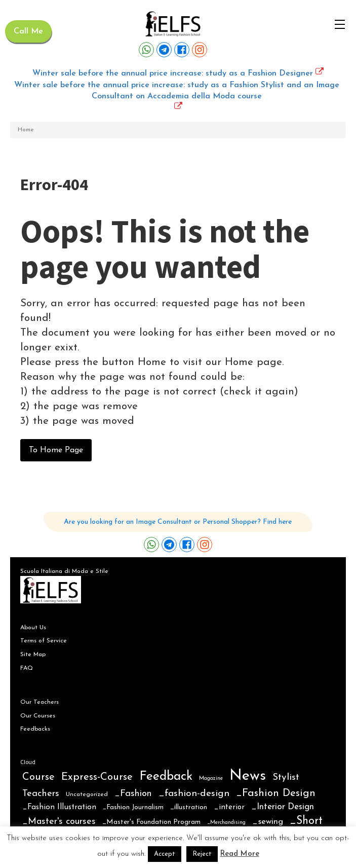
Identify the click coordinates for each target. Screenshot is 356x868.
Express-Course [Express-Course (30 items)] (97, 777)
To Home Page (56, 450)
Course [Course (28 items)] (38, 777)
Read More (240, 854)
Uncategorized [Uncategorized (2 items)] (87, 794)
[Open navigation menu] (340, 24)
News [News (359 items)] (248, 776)
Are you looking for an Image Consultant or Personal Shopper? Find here (178, 522)
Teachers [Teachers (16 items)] (41, 794)
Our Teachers (39, 702)
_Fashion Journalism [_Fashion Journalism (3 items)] (133, 807)
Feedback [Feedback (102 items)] (166, 776)
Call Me (28, 31)
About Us (33, 628)
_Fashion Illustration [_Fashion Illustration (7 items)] (59, 807)
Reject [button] (202, 854)
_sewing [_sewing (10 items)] (268, 822)
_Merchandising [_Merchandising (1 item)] (226, 823)
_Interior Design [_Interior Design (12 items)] (283, 807)
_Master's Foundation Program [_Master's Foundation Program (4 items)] (151, 822)
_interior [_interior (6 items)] (229, 807)
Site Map (33, 655)
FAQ (27, 668)
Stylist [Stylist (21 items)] (286, 777)
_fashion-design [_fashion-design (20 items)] (194, 794)
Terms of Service (44, 641)
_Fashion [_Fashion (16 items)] (133, 794)
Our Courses (38, 716)
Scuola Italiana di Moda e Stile (64, 571)
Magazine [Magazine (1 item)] (211, 779)
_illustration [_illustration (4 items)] (189, 807)
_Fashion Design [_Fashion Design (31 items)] (276, 793)
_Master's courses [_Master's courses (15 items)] (59, 822)
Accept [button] (165, 854)
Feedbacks (35, 729)
